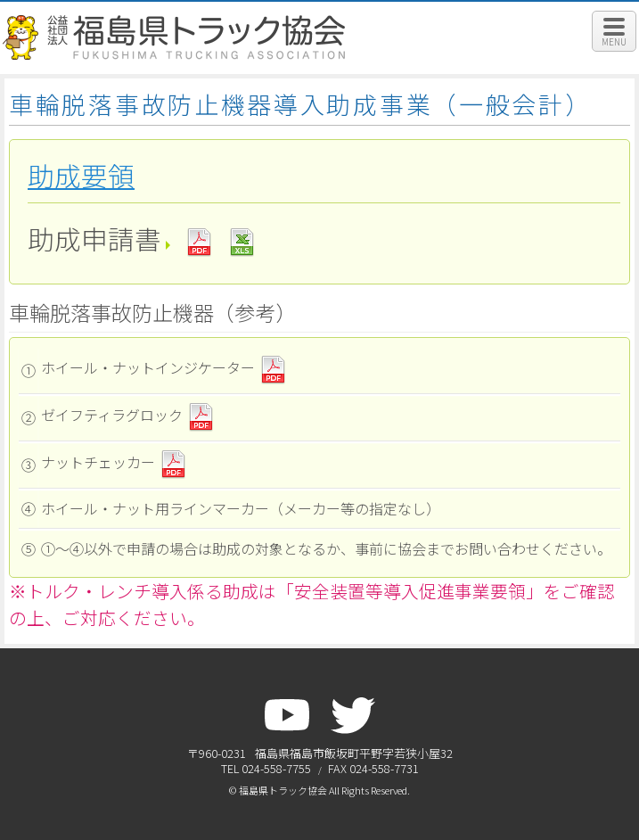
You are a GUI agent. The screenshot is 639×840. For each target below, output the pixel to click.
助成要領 (81, 176)
